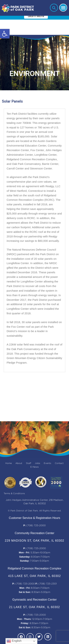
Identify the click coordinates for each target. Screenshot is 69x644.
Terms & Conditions (14, 494)
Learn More (36, 16)
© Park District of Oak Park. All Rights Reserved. (35, 511)
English (14, 641)
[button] (5, 34)
